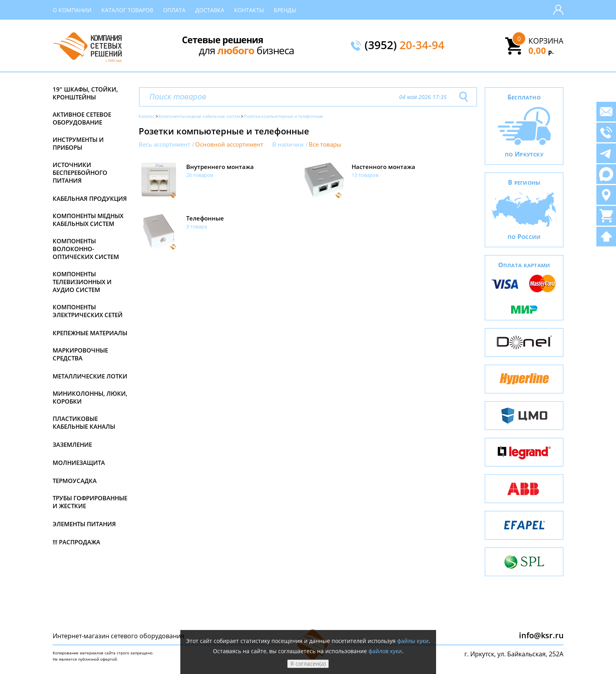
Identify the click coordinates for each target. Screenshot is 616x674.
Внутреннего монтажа (220, 167)
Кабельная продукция (90, 198)
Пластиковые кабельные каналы (84, 422)
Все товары (325, 144)
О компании (72, 10)
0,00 (541, 50)
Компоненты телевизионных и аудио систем (82, 282)
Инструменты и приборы (78, 143)
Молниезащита (79, 463)
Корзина (546, 41)
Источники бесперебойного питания (80, 173)
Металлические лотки (90, 376)
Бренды (285, 10)
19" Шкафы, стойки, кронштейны (85, 93)
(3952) (404, 46)
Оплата (174, 10)
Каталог (147, 116)
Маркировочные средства (80, 354)
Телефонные (205, 218)
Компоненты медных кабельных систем (88, 220)
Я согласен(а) (308, 664)
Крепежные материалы (90, 333)
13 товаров (365, 175)
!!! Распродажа (76, 542)
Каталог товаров (127, 10)
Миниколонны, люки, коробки (90, 397)
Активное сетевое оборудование (82, 118)
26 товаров (200, 175)
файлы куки (413, 641)
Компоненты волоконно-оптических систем (86, 249)
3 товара (197, 226)
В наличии (288, 144)
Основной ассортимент (229, 144)
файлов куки (385, 651)
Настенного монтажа (383, 167)
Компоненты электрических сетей (88, 311)
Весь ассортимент (164, 144)
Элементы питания (84, 524)
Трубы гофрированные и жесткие (90, 502)
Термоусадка (75, 481)
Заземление (72, 444)
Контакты (249, 10)
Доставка (210, 10)
